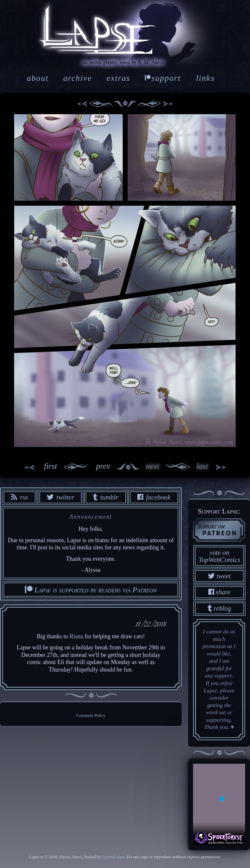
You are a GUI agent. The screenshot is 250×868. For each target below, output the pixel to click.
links (205, 78)
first (37, 467)
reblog (219, 608)
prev (83, 467)
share (220, 592)
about (38, 78)
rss (19, 497)
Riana (76, 636)
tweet (219, 576)
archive (77, 78)
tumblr (106, 497)
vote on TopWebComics (219, 556)
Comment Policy (91, 715)
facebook (154, 497)
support (163, 78)
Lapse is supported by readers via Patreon (91, 590)
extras (118, 78)
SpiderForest (113, 857)
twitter (61, 497)
